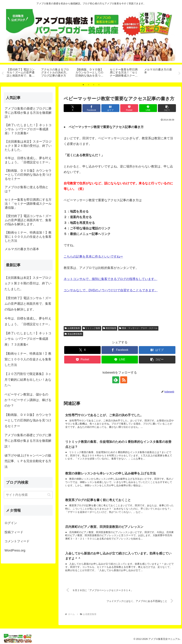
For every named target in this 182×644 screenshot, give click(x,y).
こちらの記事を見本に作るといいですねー (93, 257)
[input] (28, 495)
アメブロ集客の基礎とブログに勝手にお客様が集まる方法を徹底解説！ (28, 441)
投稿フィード (14, 532)
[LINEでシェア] (148, 108)
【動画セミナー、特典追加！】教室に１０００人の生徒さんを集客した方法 (28, 359)
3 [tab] (94, 85)
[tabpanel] (22, 73)
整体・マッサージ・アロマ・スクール (138, 328)
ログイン (11, 523)
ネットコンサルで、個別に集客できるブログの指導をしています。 (111, 279)
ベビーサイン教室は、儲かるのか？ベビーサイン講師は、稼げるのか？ (28, 400)
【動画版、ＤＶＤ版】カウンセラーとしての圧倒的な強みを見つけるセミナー (28, 420)
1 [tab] (83, 85)
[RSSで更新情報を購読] (124, 380)
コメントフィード (17, 541)
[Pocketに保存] (129, 108)
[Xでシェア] (73, 108)
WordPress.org (15, 550)
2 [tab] (88, 85)
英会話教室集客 (73, 334)
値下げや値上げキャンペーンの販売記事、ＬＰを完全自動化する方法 (28, 461)
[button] (167, 108)
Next (179, 73)
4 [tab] (99, 85)
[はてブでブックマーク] (110, 108)
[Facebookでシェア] (91, 108)
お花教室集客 (72, 328)
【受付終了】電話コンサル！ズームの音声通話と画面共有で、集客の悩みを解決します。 (28, 304)
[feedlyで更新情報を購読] (116, 380)
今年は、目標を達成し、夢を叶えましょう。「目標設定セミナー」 (28, 321)
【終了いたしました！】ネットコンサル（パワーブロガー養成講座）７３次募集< (28, 339)
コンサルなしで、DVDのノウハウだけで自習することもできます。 (111, 290)
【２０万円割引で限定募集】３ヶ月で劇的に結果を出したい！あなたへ (28, 380)
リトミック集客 (92, 328)
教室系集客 (110, 328)
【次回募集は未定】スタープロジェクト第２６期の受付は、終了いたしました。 (28, 283)
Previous (3, 73)
